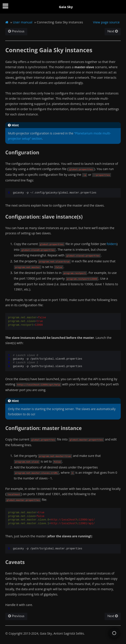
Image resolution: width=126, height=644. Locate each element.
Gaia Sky (66, 7)
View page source (106, 22)
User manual (23, 22)
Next (113, 31)
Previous (16, 31)
